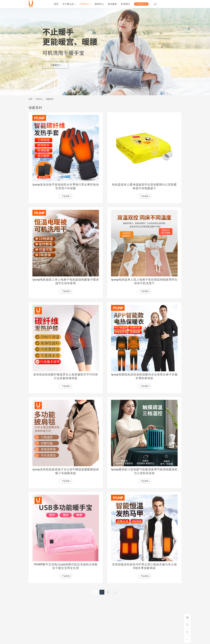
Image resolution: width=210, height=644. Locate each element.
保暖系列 (50, 99)
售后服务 (134, 4)
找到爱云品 (165, 4)
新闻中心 (121, 4)
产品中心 (107, 4)
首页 (78, 4)
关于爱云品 (91, 4)
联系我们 (148, 4)
